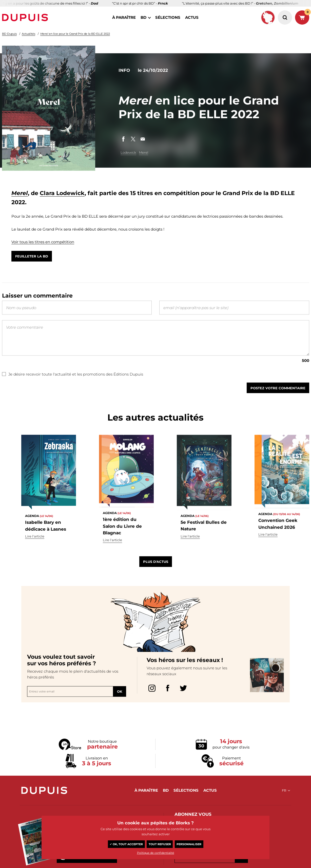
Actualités (28, 34)
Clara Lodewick (62, 193)
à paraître (124, 17)
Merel (144, 152)
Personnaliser (189, 844)
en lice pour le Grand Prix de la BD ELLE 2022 (75, 34)
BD (143, 17)
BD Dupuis (9, 34)
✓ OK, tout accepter (126, 844)
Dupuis (26, 18)
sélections (168, 17)
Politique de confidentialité (156, 853)
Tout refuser (160, 844)
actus (192, 17)
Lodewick (128, 152)
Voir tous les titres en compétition (43, 242)
